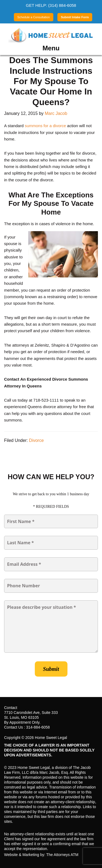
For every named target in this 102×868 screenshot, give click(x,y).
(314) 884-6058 (62, 5)
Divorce (36, 440)
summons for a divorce (45, 126)
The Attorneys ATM (62, 855)
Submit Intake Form (75, 17)
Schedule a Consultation (34, 17)
